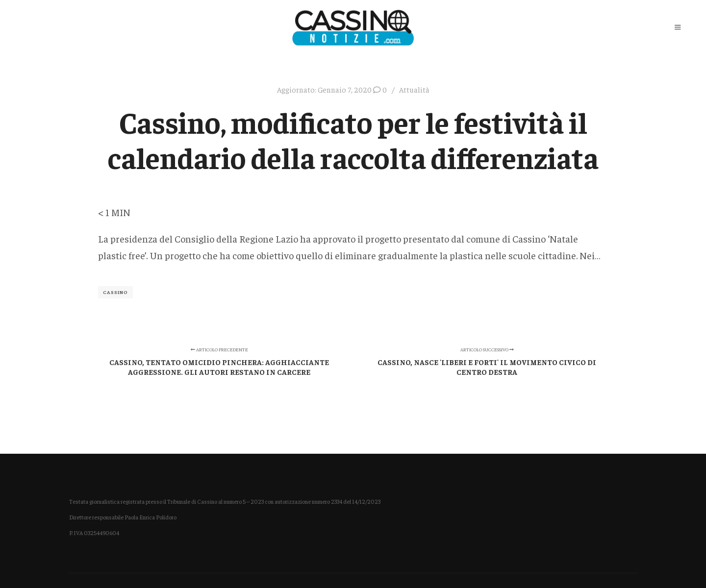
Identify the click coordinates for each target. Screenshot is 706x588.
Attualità (414, 89)
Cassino (115, 292)
